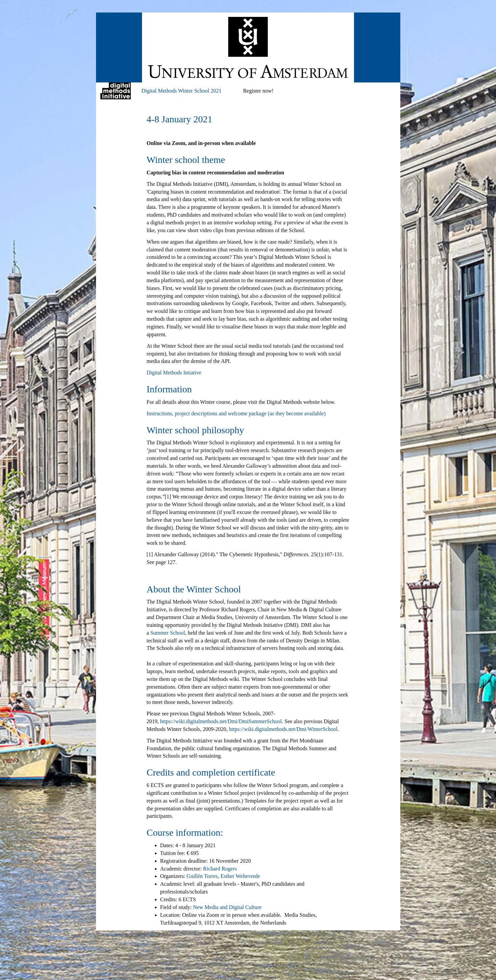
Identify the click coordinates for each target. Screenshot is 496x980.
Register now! (258, 91)
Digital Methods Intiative (174, 373)
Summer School (168, 633)
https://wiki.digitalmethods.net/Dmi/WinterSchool (283, 729)
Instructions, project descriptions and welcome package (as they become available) (236, 413)
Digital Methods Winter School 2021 (182, 91)
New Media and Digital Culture (227, 907)
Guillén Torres (202, 876)
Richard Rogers (220, 869)
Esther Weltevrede (240, 876)
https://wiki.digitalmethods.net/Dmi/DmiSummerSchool (221, 721)
